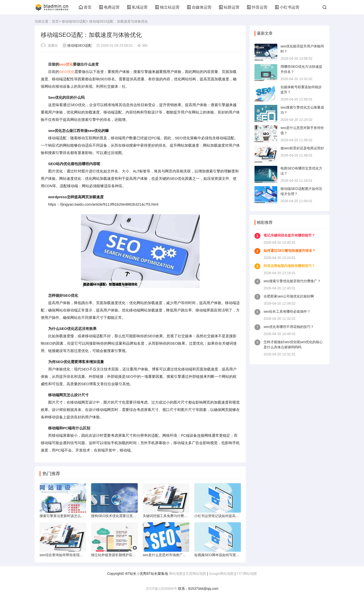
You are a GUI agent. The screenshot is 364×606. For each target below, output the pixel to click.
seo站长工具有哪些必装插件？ (287, 311)
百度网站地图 (196, 574)
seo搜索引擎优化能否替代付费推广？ (292, 281)
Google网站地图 (221, 574)
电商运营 (109, 7)
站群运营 (229, 7)
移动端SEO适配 (74, 21)
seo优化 (66, 64)
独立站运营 (167, 7)
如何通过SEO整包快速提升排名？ (290, 251)
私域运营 (137, 7)
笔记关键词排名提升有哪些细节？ (289, 235)
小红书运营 (287, 7)
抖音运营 (257, 7)
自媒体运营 (199, 7)
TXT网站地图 (247, 574)
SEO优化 (67, 72)
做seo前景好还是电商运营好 (302, 148)
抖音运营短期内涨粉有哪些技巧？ (289, 266)
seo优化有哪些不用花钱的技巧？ (289, 327)
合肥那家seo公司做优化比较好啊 (289, 296)
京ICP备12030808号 (161, 589)
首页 (85, 7)
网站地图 (176, 574)
